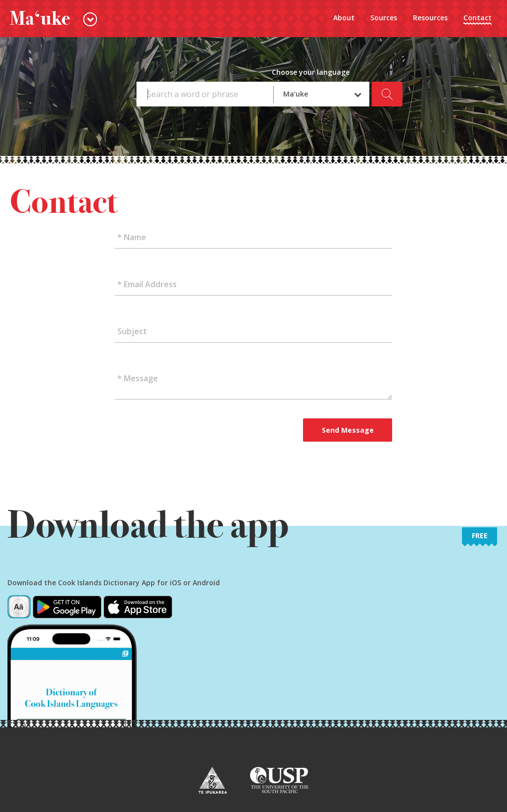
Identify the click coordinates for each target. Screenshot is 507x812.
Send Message (348, 430)
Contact (478, 18)
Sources (384, 18)
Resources (430, 18)
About (344, 18)
